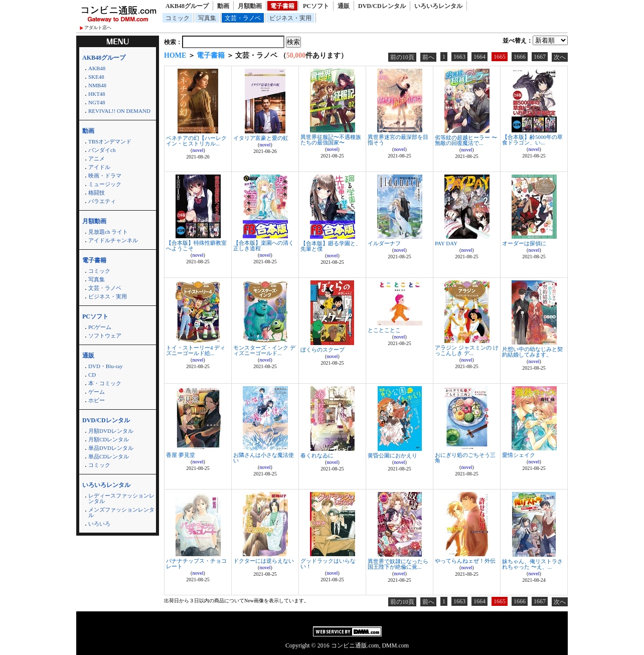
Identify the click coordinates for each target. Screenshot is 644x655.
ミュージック (105, 184)
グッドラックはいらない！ (328, 563)
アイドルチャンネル (113, 240)
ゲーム (97, 392)
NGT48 (97, 102)
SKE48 (96, 77)
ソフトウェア (105, 336)
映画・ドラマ (105, 176)
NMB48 (97, 85)
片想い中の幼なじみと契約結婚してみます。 (532, 352)
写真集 (207, 18)
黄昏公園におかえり (392, 455)
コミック (178, 18)
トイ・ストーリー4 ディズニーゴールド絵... (196, 350)
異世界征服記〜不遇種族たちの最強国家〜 (331, 140)
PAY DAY (446, 243)
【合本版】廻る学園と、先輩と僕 (331, 246)
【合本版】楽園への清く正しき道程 (264, 245)
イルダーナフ (384, 243)
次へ (560, 57)
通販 (344, 6)
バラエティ (102, 201)
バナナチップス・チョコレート (196, 563)
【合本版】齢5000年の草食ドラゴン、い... (532, 140)
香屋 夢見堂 (181, 455)
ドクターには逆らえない (264, 561)
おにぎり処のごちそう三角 (465, 458)
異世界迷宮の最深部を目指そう (398, 140)
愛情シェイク (519, 455)
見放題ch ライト (108, 232)
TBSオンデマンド (110, 141)
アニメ (97, 158)
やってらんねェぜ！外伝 (465, 561)
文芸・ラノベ (243, 18)
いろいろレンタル (438, 6)
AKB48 (97, 68)
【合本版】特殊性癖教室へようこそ (196, 245)
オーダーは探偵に (524, 243)
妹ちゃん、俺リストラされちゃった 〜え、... (532, 564)
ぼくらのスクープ (323, 350)
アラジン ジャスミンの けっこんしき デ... (467, 350)
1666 (520, 57)
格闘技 (97, 193)
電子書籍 (282, 6)
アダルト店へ (98, 28)
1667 (540, 57)
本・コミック (105, 383)
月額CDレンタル (109, 439)
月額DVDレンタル (111, 431)
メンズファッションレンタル (121, 512)
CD (92, 375)
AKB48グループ (187, 6)
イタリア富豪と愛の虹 (261, 138)
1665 (500, 57)
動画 (223, 6)
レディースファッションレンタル (121, 498)
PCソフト (316, 6)
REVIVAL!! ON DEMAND (119, 111)
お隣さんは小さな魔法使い (264, 458)
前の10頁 (402, 57)
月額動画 (250, 6)
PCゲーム (100, 327)
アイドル (99, 167)
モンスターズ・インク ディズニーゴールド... (264, 350)
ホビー (97, 400)
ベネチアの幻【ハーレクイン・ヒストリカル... (196, 141)
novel (198, 150)
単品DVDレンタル (111, 448)
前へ (428, 57)
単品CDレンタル (109, 456)
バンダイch (102, 150)
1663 (459, 57)
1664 (479, 57)
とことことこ (384, 330)
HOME (175, 55)
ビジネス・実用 (290, 18)
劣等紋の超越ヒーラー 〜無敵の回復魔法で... (466, 140)
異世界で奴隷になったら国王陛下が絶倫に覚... (398, 564)
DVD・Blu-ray (105, 366)
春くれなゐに (317, 455)
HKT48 (97, 94)
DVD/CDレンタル (382, 6)
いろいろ (99, 524)
